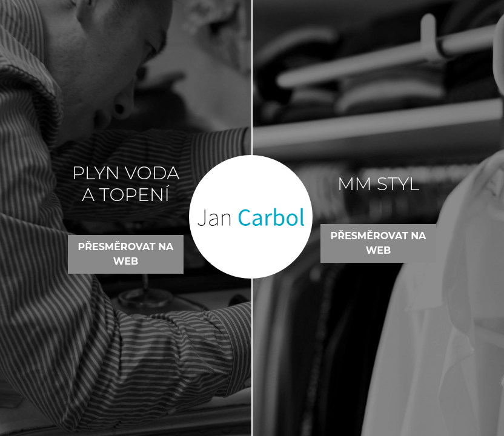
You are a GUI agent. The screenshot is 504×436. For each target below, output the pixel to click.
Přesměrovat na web (126, 254)
